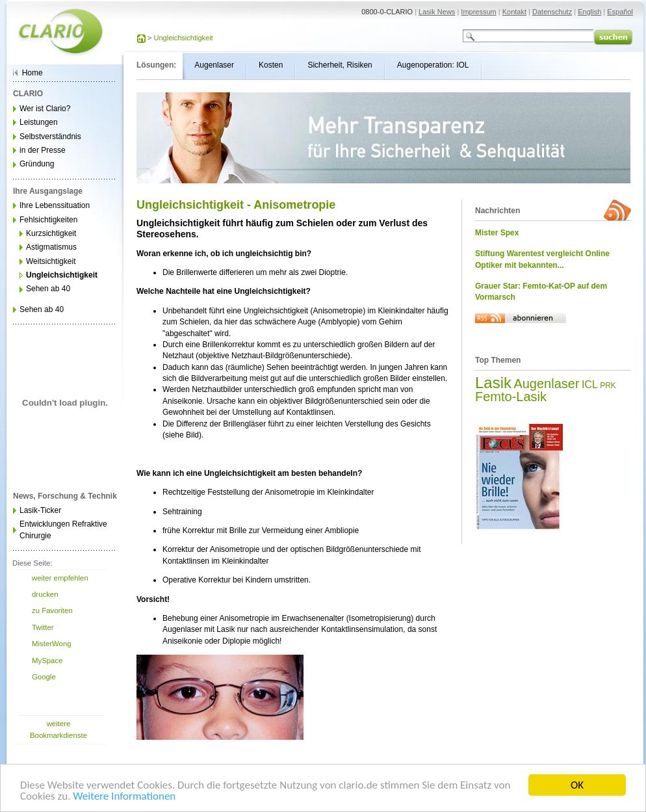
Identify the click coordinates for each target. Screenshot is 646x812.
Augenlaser (546, 384)
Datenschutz (552, 12)
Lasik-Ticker (40, 510)
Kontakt (514, 12)
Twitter (43, 627)
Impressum (478, 12)
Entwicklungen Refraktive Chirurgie (63, 530)
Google (44, 677)
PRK (608, 386)
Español (620, 12)
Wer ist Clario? (45, 109)
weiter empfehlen (60, 578)
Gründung (37, 164)
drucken (45, 594)
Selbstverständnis (50, 137)
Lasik (493, 383)
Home (32, 73)
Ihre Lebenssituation (55, 205)
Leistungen (39, 122)
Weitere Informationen (124, 798)
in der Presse (43, 150)
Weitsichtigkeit (51, 261)
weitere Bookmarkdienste (58, 729)
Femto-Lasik (511, 397)
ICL (590, 385)
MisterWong (52, 644)
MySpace (47, 661)
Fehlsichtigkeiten (48, 220)
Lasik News (437, 12)
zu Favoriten (52, 610)
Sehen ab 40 (48, 289)
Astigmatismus (51, 247)
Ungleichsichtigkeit (184, 38)
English (589, 12)
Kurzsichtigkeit (51, 233)
